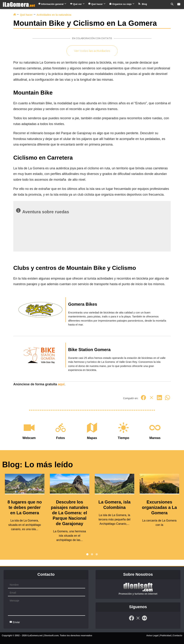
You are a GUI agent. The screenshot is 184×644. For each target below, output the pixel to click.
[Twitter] (151, 399)
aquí (61, 384)
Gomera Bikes (83, 304)
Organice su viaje (122, 4)
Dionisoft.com (51, 636)
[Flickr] (144, 620)
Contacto (178, 636)
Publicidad (166, 636)
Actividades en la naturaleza (54, 15)
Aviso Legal (152, 636)
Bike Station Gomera (89, 350)
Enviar (15, 622)
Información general (52, 4)
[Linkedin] (159, 399)
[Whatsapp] (167, 399)
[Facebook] (143, 399)
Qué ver (77, 4)
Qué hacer (97, 4)
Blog (143, 4)
